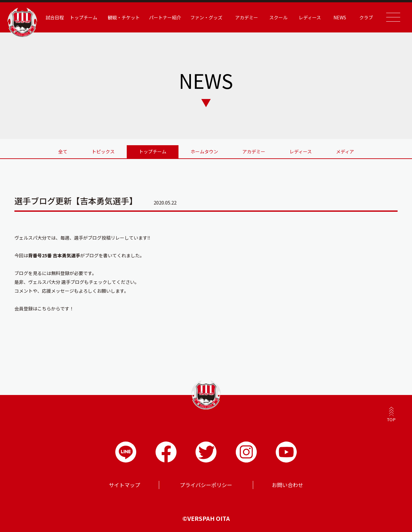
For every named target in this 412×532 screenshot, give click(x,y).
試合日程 (55, 17)
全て (63, 151)
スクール (278, 17)
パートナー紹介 (165, 17)
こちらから (49, 308)
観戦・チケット (124, 17)
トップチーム (84, 17)
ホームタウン (204, 151)
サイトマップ (124, 485)
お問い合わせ (288, 485)
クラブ (366, 17)
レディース (310, 17)
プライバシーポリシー (206, 485)
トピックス (103, 151)
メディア (345, 151)
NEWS (340, 17)
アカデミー (247, 17)
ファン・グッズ (206, 17)
